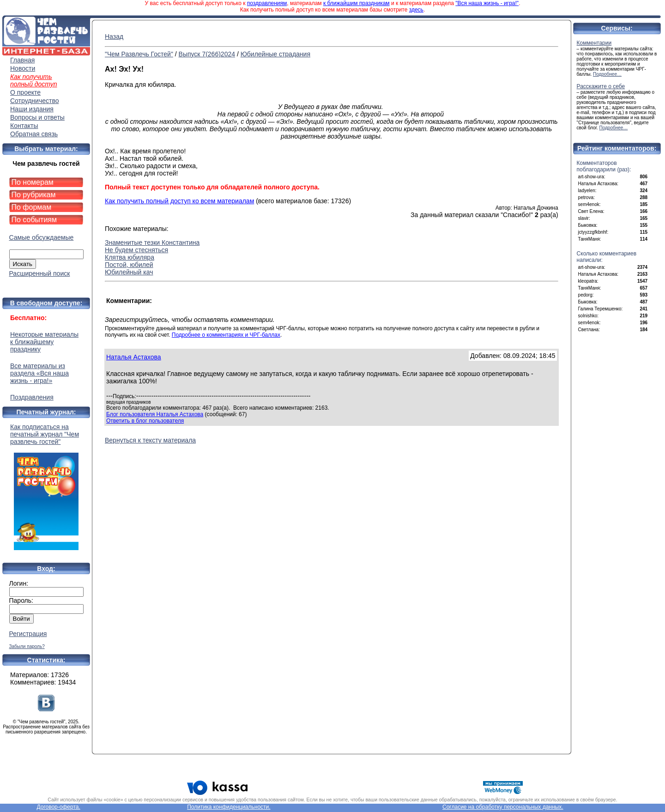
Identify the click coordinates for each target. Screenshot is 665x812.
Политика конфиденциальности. (229, 807)
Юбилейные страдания (275, 54)
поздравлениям (267, 3)
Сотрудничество (34, 101)
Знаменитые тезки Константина (152, 242)
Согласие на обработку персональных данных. (503, 807)
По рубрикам (34, 195)
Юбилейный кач (129, 272)
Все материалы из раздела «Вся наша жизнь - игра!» (39, 373)
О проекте (25, 92)
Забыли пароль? (27, 646)
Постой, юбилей (129, 265)
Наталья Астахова (134, 357)
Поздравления (32, 397)
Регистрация (28, 634)
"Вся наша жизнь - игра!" (487, 3)
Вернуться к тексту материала (150, 440)
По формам (32, 207)
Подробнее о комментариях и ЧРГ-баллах (226, 335)
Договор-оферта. (58, 807)
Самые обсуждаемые (42, 237)
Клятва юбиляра (130, 257)
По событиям (34, 220)
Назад (114, 36)
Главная (22, 60)
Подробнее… (607, 74)
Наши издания (32, 109)
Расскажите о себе (601, 86)
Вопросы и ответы (37, 117)
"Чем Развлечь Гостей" (139, 54)
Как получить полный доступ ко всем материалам (179, 201)
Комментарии (594, 43)
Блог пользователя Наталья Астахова (155, 414)
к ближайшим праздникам (357, 3)
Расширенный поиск (40, 273)
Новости (23, 68)
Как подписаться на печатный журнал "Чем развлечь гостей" (46, 487)
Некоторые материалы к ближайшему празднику (44, 342)
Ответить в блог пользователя (145, 421)
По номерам (33, 182)
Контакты (24, 126)
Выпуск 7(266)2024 (207, 54)
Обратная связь (34, 134)
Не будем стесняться (136, 250)
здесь (416, 10)
